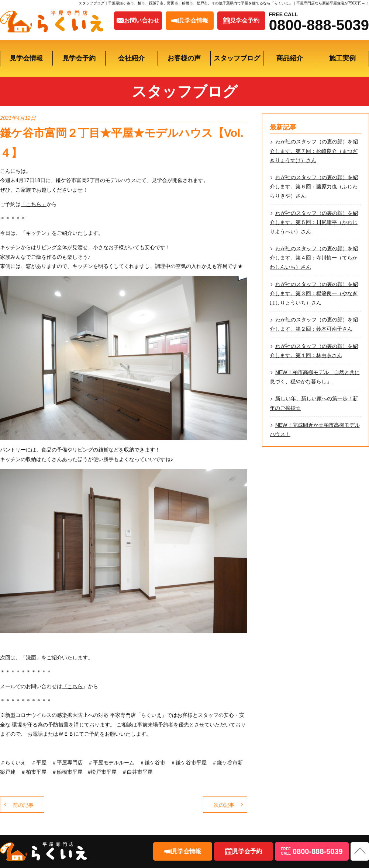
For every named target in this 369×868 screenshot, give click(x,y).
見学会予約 (79, 58)
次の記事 (224, 805)
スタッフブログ (237, 58)
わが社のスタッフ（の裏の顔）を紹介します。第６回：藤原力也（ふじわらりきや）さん (314, 187)
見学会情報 (26, 58)
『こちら (72, 686)
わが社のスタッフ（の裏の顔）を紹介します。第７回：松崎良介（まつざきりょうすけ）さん (314, 151)
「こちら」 (34, 204)
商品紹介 (290, 58)
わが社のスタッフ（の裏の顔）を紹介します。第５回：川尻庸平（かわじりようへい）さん (314, 222)
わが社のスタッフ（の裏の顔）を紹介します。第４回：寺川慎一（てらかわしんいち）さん (314, 258)
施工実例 (342, 58)
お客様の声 (184, 58)
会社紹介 (131, 58)
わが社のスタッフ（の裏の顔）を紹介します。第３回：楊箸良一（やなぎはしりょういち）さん (314, 293)
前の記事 (23, 805)
